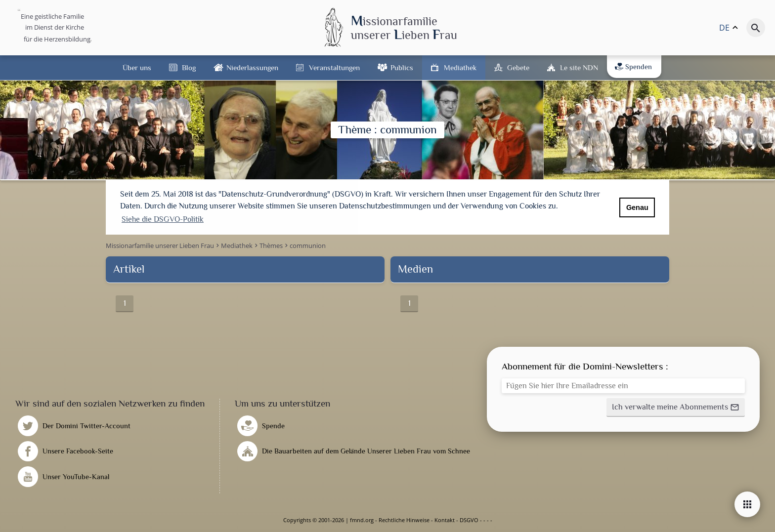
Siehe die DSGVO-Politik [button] (163, 219)
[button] (676, 408)
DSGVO (469, 520)
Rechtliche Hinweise (404, 520)
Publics (402, 67)
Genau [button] (637, 207)
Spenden (633, 67)
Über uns (137, 67)
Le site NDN (579, 67)
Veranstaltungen (334, 67)
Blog (189, 67)
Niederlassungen (252, 67)
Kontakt (445, 520)
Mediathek (460, 67)
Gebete (518, 67)
